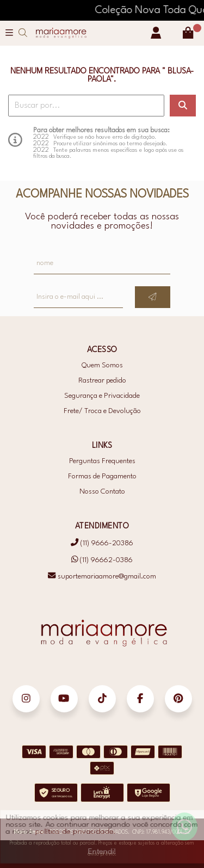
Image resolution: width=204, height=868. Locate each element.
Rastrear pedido (102, 381)
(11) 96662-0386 (102, 560)
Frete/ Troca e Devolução (102, 411)
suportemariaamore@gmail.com (102, 577)
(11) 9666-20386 (102, 543)
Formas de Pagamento (102, 476)
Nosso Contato (102, 492)
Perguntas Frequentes (102, 461)
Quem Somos (102, 365)
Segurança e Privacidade (102, 396)
